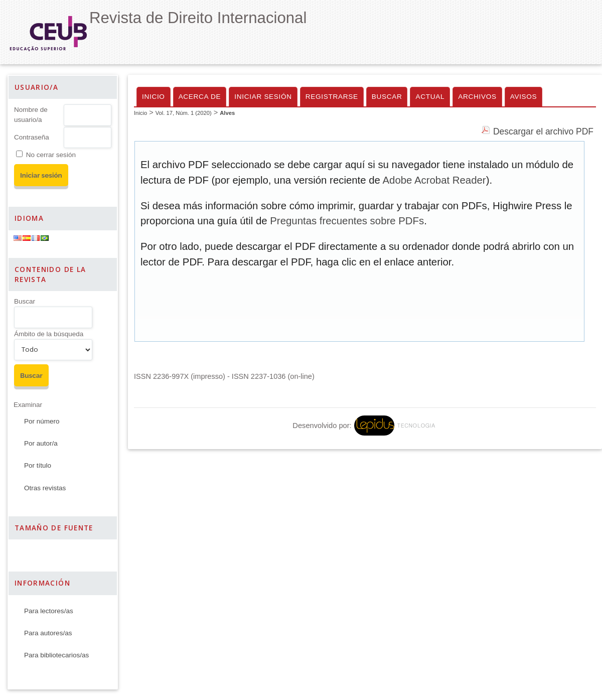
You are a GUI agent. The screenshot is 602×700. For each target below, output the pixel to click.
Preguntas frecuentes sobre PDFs (347, 221)
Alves (227, 113)
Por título (38, 465)
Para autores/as (48, 633)
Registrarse (332, 97)
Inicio (154, 97)
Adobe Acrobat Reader (434, 180)
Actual (430, 97)
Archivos (477, 97)
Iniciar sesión (263, 97)
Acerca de (200, 97)
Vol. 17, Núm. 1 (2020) (184, 113)
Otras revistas (45, 488)
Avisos (524, 97)
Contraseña (32, 137)
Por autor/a (41, 443)
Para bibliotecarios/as (56, 655)
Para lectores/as (49, 611)
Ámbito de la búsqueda (49, 334)
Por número (42, 421)
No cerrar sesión (51, 155)
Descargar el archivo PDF (543, 131)
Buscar (25, 301)
